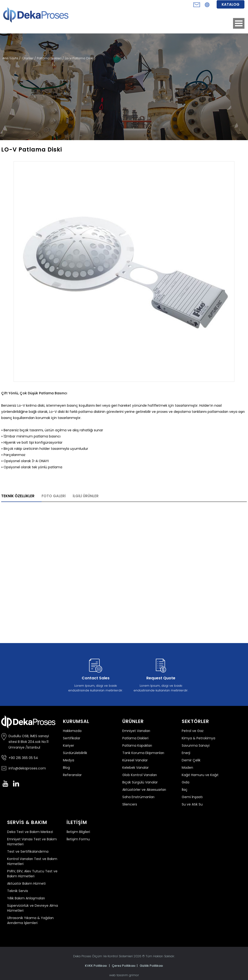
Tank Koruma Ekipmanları (143, 753)
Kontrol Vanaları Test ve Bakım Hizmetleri (32, 861)
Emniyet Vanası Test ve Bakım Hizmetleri (32, 842)
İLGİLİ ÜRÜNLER (86, 496)
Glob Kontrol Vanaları (140, 775)
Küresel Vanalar (135, 760)
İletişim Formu (78, 839)
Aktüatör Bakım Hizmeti (26, 883)
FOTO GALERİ (54, 496)
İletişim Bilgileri (78, 832)
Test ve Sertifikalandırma (28, 851)
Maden (187, 768)
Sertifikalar (72, 738)
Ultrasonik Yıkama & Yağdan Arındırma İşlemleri (30, 920)
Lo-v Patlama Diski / (80, 58)
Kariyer (69, 745)
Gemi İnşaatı (192, 797)
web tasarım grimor (124, 975)
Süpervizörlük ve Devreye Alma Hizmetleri (33, 908)
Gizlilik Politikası (151, 966)
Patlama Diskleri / (51, 58)
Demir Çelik (191, 760)
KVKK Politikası (96, 966)
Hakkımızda (72, 731)
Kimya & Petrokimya (198, 738)
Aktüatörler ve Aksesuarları (144, 790)
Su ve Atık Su (192, 804)
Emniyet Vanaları (136, 731)
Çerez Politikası (124, 966)
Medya (69, 760)
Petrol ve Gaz (193, 731)
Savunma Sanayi (196, 745)
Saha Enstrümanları (138, 797)
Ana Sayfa (11, 58)
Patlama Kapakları (137, 745)
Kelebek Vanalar (136, 768)
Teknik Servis (18, 891)
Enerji (186, 753)
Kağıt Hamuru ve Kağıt (200, 775)
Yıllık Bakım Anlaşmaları (26, 898)
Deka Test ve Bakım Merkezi (30, 832)
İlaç (185, 790)
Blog (66, 768)
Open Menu (239, 23)
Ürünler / (30, 58)
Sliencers (130, 804)
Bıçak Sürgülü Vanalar (140, 782)
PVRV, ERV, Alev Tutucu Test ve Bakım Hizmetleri (32, 874)
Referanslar (72, 775)
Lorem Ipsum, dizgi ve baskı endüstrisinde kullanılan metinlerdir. (95, 674)
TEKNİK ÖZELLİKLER (18, 496)
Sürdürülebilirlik (75, 753)
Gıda (186, 782)
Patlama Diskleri (135, 738)
